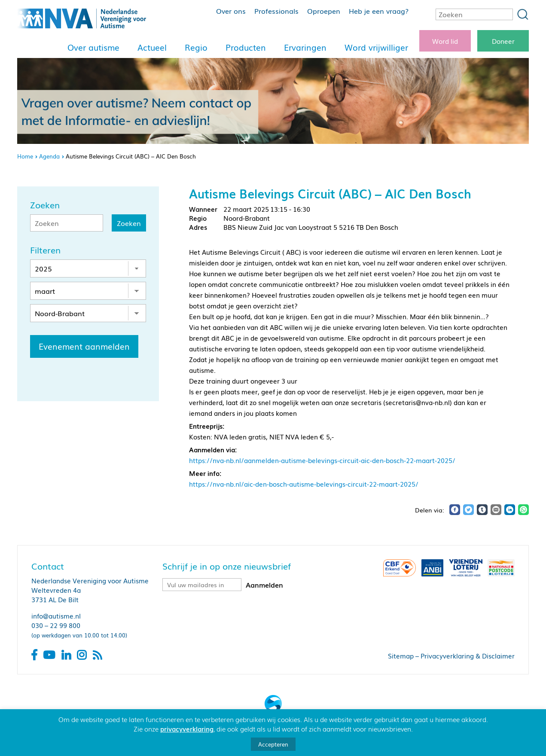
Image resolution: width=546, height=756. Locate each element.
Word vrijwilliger (376, 47)
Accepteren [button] (273, 744)
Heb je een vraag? (379, 11)
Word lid (445, 41)
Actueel (152, 47)
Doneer (503, 41)
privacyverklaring (187, 729)
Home (25, 156)
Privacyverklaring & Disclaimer (468, 655)
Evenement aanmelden (84, 346)
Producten (246, 47)
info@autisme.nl (56, 616)
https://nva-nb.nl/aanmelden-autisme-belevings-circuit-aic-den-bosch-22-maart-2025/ (322, 460)
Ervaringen (305, 47)
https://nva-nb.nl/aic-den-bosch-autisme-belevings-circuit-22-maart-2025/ (304, 484)
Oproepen (324, 11)
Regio (196, 47)
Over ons (231, 11)
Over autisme (93, 47)
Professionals (276, 11)
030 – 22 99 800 (56, 625)
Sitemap (401, 655)
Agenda (49, 156)
